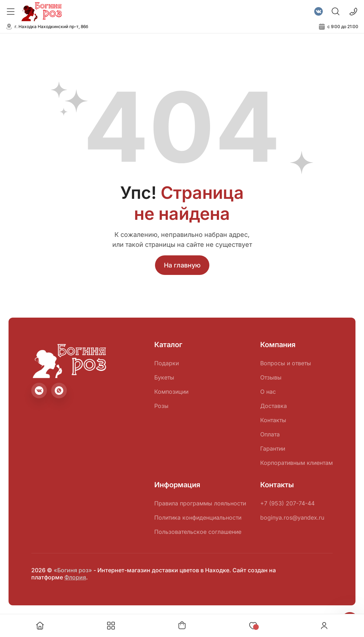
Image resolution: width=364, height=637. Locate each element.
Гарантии (273, 448)
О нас (268, 392)
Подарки (167, 363)
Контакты (273, 420)
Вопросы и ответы (286, 363)
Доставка (274, 406)
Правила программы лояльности (200, 503)
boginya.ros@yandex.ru (292, 517)
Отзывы (271, 377)
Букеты (164, 377)
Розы (161, 406)
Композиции (171, 392)
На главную (182, 265)
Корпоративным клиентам (296, 463)
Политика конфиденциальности (198, 517)
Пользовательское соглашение (198, 532)
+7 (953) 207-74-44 (287, 503)
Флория (75, 577)
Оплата (270, 434)
